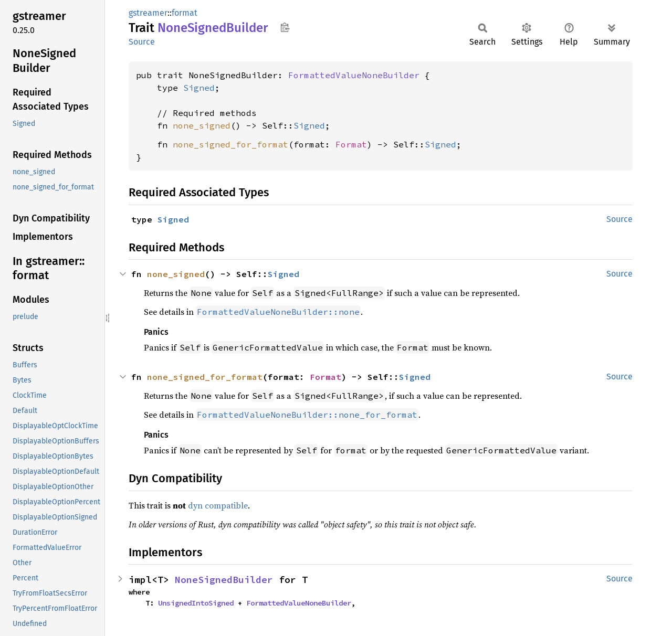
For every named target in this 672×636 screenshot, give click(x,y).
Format (351, 144)
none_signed (202, 125)
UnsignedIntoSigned (196, 603)
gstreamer (148, 13)
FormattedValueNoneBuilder (354, 75)
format (185, 13)
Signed (199, 88)
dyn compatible (218, 505)
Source (142, 42)
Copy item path (285, 27)
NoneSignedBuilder (224, 580)
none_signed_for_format (230, 144)
